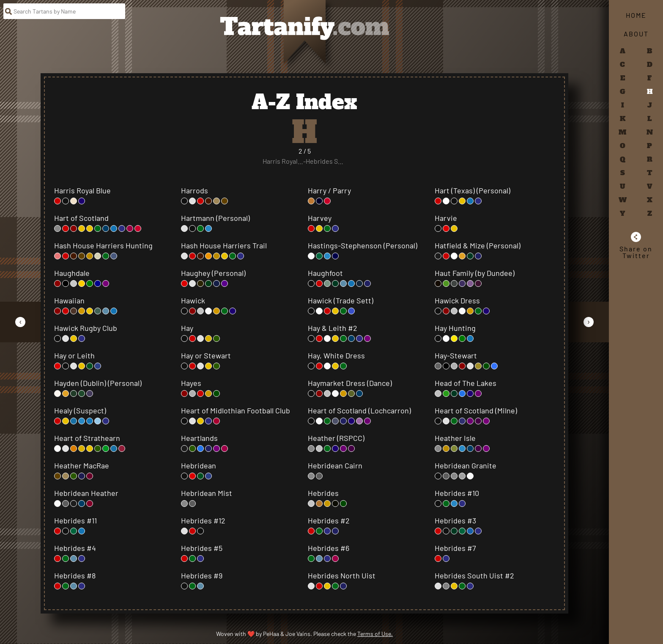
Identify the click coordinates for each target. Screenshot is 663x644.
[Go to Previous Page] (20, 322)
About (636, 34)
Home (636, 15)
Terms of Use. (375, 634)
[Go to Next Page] (589, 322)
